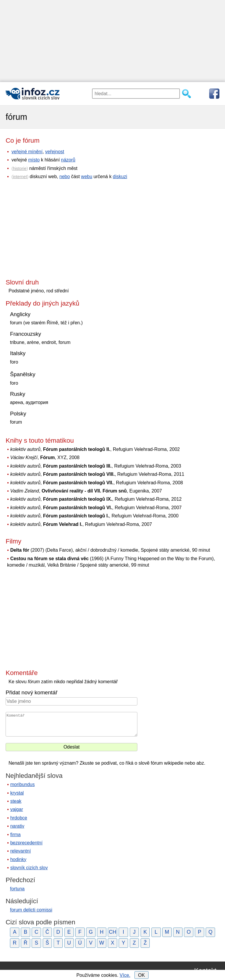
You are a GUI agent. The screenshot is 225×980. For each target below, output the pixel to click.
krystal (17, 793)
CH (112, 932)
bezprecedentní (26, 843)
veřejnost (55, 152)
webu (87, 177)
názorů (68, 160)
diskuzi (120, 177)
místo (34, 160)
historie (20, 168)
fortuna (17, 889)
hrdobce (19, 818)
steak (16, 801)
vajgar (17, 809)
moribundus (23, 784)
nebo (65, 177)
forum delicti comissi (31, 910)
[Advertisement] (112, 41)
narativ (17, 826)
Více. (125, 975)
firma (16, 835)
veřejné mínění (27, 152)
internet (20, 177)
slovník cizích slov (29, 868)
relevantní (21, 851)
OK (141, 975)
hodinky (18, 859)
